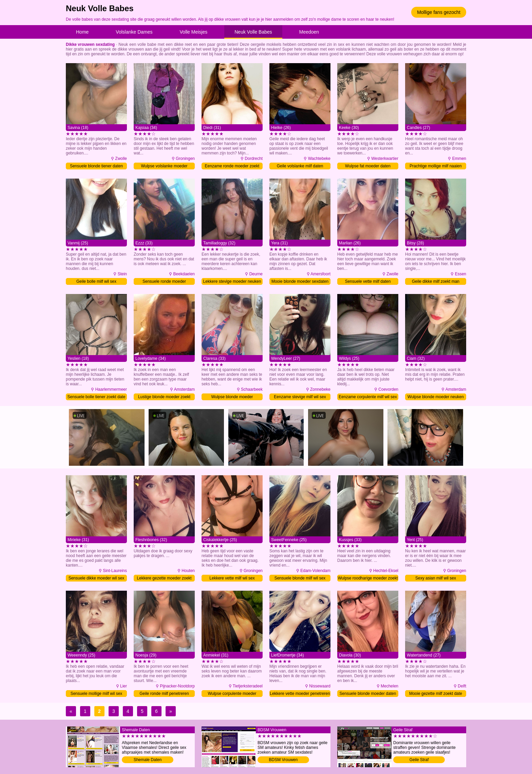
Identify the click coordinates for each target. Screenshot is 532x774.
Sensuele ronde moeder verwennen (164, 282)
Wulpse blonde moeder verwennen (232, 397)
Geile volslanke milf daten (300, 166)
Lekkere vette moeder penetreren (300, 694)
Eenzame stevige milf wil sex (300, 397)
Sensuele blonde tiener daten (96, 166)
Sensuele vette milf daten (368, 281)
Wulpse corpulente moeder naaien (232, 694)
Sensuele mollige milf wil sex (97, 694)
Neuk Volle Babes (253, 32)
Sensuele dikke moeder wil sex (97, 578)
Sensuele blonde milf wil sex (300, 578)
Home (82, 32)
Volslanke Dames (134, 32)
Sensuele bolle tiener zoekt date (97, 397)
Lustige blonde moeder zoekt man (164, 397)
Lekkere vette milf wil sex (232, 578)
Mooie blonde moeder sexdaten (300, 281)
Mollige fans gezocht (439, 12)
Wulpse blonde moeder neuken (436, 397)
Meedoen (309, 32)
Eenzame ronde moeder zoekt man (232, 167)
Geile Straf (419, 760)
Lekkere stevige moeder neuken (232, 281)
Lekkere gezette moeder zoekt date (164, 579)
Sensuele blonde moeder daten (368, 694)
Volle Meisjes (194, 32)
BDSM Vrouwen (283, 760)
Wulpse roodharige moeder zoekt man (368, 579)
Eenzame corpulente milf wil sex (368, 397)
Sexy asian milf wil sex (436, 578)
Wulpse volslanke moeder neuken (164, 167)
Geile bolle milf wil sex (96, 281)
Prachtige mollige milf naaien (435, 166)
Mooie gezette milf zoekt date (436, 694)
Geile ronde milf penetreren (164, 694)
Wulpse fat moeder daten (368, 166)
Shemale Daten (148, 760)
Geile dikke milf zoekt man (436, 281)
